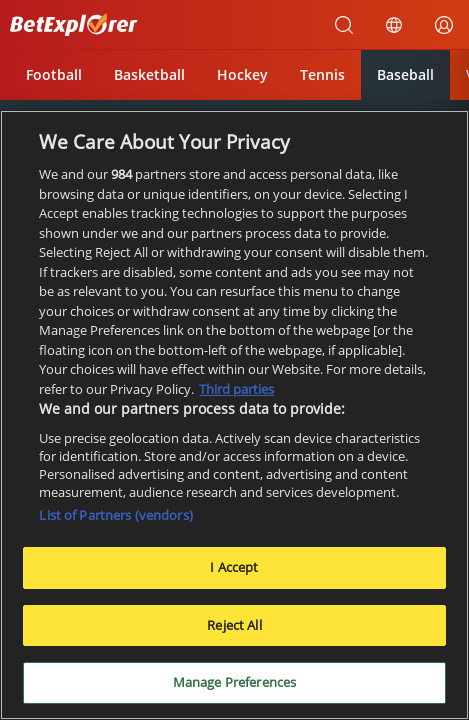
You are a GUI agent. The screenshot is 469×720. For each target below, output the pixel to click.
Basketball (149, 74)
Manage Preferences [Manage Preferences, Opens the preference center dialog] (234, 682)
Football (54, 74)
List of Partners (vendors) (115, 515)
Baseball (405, 74)
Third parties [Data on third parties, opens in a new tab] (236, 389)
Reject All (234, 625)
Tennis (322, 74)
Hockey (242, 74)
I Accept (234, 567)
